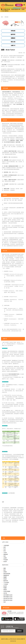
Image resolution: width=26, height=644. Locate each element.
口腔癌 (5, 553)
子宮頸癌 (6, 584)
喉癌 (5, 570)
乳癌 (5, 549)
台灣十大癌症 (13, 542)
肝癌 (5, 551)
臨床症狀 (13, 34)
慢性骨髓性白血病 (8, 597)
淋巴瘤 (5, 593)
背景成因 (13, 31)
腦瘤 (5, 568)
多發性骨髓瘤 (7, 591)
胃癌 (5, 556)
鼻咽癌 (5, 572)
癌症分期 (13, 42)
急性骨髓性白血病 (8, 595)
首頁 (2, 17)
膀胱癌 (5, 590)
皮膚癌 (5, 558)
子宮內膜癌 (6, 583)
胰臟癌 (5, 577)
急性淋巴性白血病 (8, 599)
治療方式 (13, 45)
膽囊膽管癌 (6, 575)
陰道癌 (5, 586)
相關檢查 (13, 38)
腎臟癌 (5, 588)
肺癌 (5, 547)
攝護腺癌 (6, 554)
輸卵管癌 (6, 581)
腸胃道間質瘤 (7, 574)
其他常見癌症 (13, 565)
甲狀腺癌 (6, 560)
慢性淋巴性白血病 (8, 600)
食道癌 (5, 561)
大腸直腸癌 (6, 545)
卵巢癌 (5, 579)
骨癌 (5, 602)
